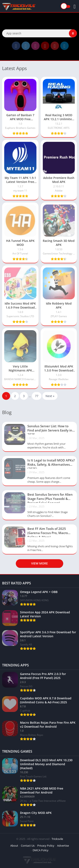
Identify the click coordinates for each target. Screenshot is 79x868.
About (14, 846)
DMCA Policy (41, 850)
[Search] (39, 33)
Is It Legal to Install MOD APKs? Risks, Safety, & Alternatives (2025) (51, 463)
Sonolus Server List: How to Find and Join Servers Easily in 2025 (50, 429)
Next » (50, 396)
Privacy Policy (46, 846)
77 (37, 396)
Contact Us (28, 846)
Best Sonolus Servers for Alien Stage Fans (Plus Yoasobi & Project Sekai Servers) (50, 498)
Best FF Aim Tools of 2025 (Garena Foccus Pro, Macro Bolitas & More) (48, 532)
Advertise (63, 846)
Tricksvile (57, 839)
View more (39, 563)
